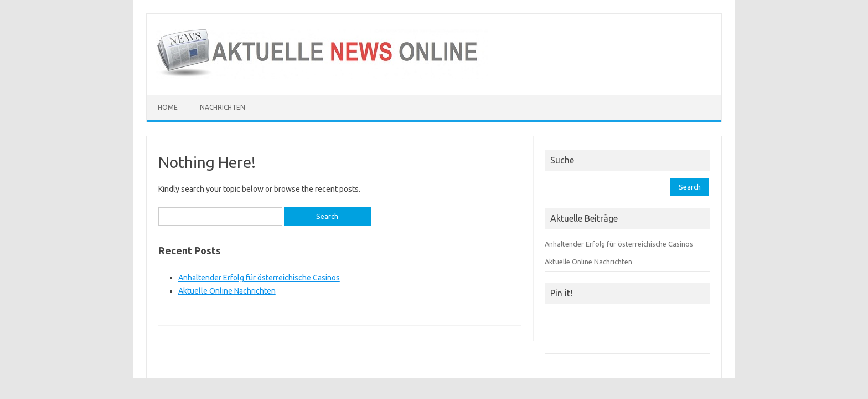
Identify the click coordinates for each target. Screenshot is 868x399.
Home (168, 107)
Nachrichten (223, 107)
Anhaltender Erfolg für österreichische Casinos (259, 278)
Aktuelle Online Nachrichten (227, 291)
